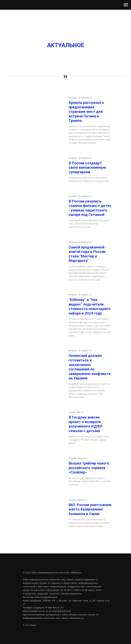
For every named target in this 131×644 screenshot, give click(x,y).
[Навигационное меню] (126, 5)
